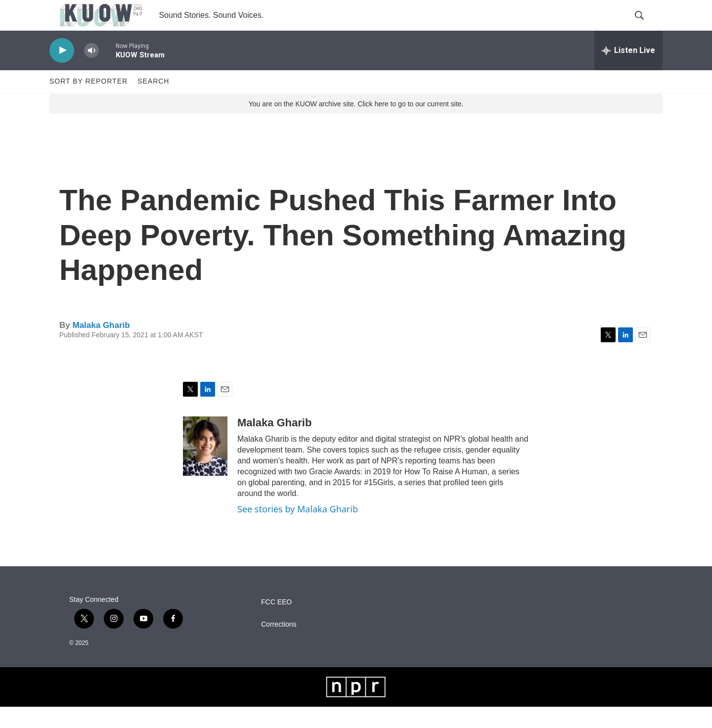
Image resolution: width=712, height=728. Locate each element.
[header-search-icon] (647, 26)
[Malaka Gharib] (205, 467)
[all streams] (628, 72)
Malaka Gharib (101, 346)
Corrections (279, 646)
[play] (62, 72)
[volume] (91, 72)
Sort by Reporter (89, 103)
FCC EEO (276, 623)
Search (153, 103)
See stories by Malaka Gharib (298, 530)
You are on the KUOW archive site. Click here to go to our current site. (356, 125)
